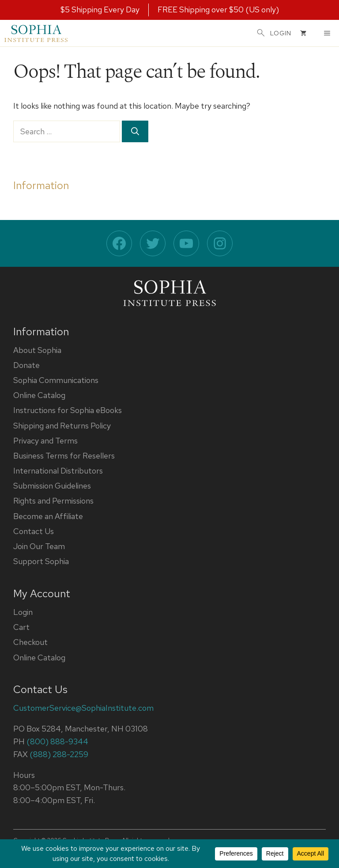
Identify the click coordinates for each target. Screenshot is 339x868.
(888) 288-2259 (59, 754)
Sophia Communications (56, 380)
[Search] (135, 131)
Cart (21, 627)
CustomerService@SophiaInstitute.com (83, 708)
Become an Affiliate (48, 516)
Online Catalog (39, 395)
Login (23, 612)
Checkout (30, 642)
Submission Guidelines (52, 486)
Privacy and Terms (45, 441)
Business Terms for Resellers (64, 456)
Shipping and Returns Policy (62, 426)
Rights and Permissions (53, 501)
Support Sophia (41, 561)
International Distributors (58, 471)
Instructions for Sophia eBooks (68, 410)
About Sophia (37, 350)
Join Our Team (39, 546)
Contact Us (34, 531)
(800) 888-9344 (57, 741)
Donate (26, 365)
